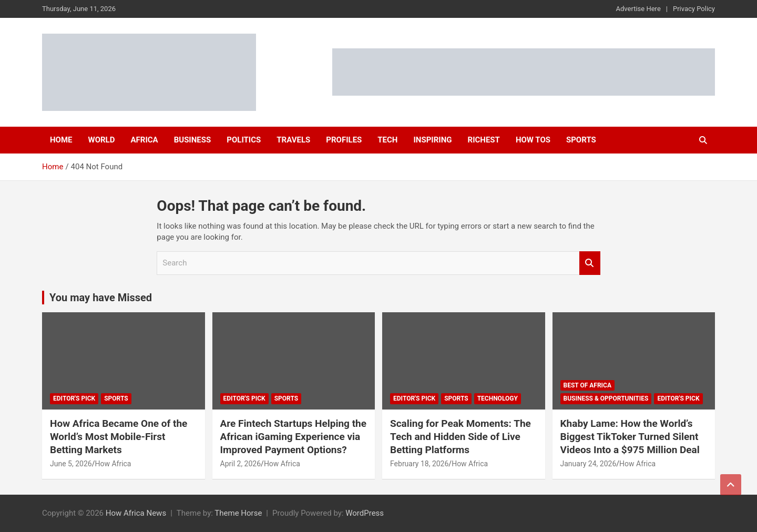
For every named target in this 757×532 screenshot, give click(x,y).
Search (590, 263)
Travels (293, 140)
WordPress (365, 513)
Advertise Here (638, 9)
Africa (144, 140)
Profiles (344, 140)
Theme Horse (238, 513)
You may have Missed (101, 298)
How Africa (113, 464)
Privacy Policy (694, 9)
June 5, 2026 (71, 464)
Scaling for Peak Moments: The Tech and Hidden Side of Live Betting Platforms (461, 436)
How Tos (533, 140)
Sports (581, 140)
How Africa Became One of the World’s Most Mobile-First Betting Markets (119, 436)
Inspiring (432, 140)
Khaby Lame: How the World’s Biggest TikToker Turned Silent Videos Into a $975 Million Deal (630, 436)
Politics (244, 140)
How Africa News (136, 513)
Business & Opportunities (606, 398)
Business (193, 140)
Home (61, 140)
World (102, 140)
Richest (484, 140)
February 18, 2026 (419, 464)
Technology (498, 398)
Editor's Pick (74, 398)
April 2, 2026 (241, 464)
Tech (387, 140)
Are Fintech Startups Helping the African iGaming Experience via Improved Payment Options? (294, 436)
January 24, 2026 (589, 464)
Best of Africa (588, 385)
